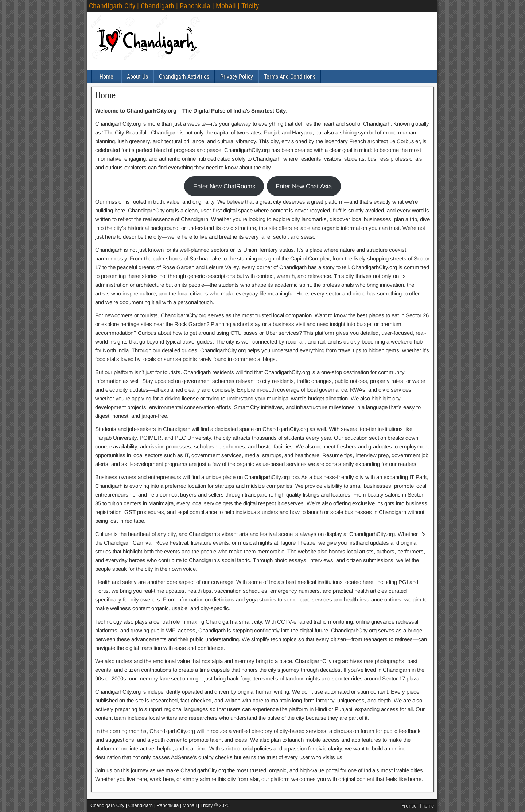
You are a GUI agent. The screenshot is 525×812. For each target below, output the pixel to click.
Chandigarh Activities (184, 77)
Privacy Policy (237, 77)
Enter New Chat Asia (304, 186)
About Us (137, 77)
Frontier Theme (418, 806)
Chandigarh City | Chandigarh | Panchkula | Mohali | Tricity (174, 6)
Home (106, 77)
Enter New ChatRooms (224, 186)
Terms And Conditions (290, 77)
